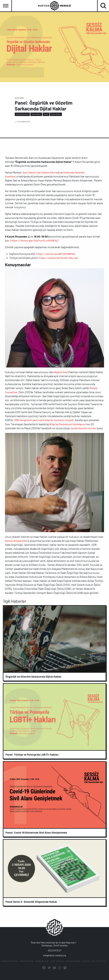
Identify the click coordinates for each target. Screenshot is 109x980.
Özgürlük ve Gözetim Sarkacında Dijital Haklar (33, 677)
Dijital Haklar (56, 114)
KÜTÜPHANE (73, 961)
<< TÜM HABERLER (22, 122)
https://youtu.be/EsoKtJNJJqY (58, 258)
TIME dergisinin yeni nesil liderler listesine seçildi (43, 420)
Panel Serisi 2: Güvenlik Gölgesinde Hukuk (31, 902)
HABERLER (42, 961)
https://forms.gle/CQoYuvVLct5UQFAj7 (34, 240)
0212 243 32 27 (54, 950)
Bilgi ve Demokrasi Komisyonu (67, 424)
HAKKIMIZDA (10, 961)
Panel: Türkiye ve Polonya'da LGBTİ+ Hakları (32, 754)
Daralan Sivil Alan (22, 114)
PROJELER (27, 961)
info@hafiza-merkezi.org (55, 955)
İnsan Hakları (36, 114)
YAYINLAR (57, 961)
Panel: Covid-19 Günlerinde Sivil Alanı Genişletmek (36, 832)
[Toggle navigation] (6, 6)
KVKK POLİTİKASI (95, 961)
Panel (46, 114)
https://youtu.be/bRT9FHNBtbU (56, 254)
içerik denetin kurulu (83, 428)
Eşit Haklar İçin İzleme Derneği (41, 172)
